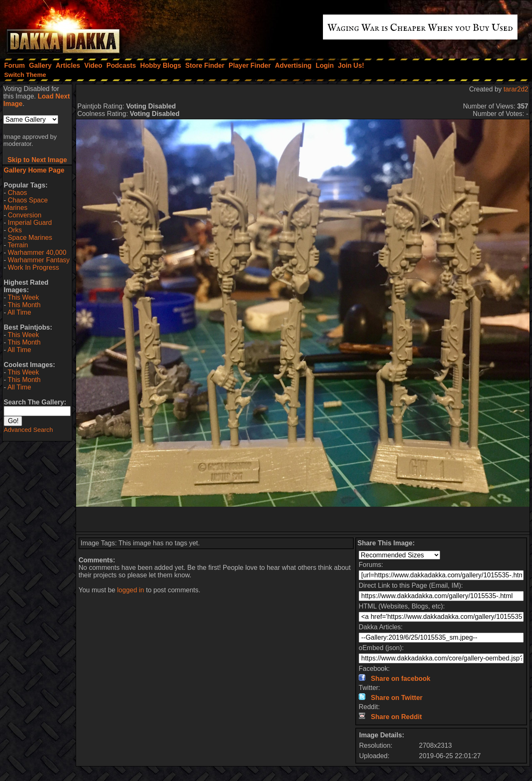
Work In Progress (33, 267)
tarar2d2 (516, 89)
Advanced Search (28, 430)
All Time (19, 312)
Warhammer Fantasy (39, 260)
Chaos (17, 193)
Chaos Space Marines (26, 204)
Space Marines (30, 238)
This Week (23, 297)
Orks (15, 230)
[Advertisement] (303, 519)
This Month (24, 305)
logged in (131, 590)
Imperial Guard (30, 223)
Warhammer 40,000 (37, 253)
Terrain (18, 245)
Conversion (25, 215)
